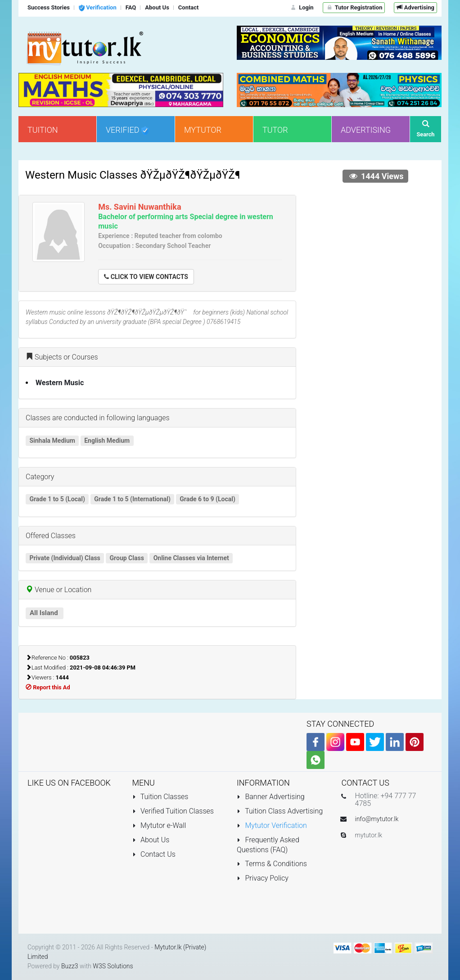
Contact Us (154, 854)
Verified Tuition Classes (173, 811)
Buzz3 (70, 966)
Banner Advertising (271, 797)
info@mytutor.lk (377, 819)
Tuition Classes (160, 797)
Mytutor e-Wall (159, 825)
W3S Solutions (113, 966)
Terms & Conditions (272, 864)
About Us (151, 840)
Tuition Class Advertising (280, 811)
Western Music (60, 383)
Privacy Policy (263, 878)
